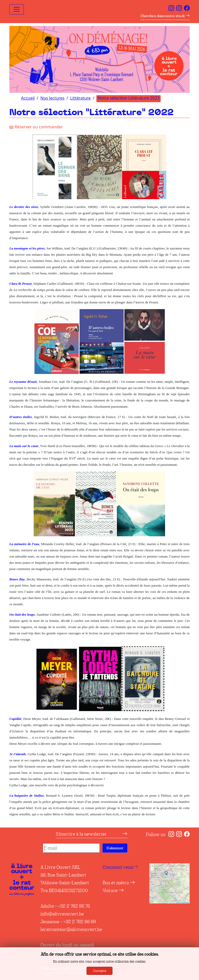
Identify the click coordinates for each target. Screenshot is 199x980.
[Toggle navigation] (17, 9)
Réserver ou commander (36, 127)
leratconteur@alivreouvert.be (71, 929)
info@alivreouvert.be (62, 914)
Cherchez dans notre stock (165, 16)
